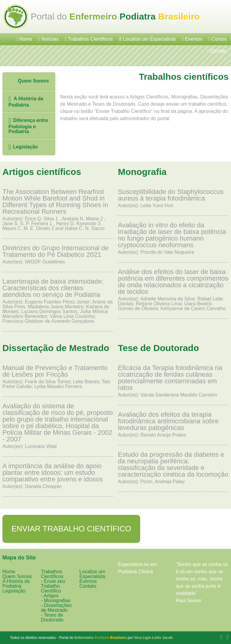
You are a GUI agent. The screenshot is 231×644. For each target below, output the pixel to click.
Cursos (218, 39)
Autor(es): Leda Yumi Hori (173, 198)
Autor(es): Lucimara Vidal (58, 426)
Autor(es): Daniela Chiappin (58, 476)
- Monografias (56, 600)
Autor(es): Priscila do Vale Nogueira (173, 238)
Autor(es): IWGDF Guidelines (58, 255)
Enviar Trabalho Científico (71, 529)
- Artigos (50, 596)
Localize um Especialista (147, 39)
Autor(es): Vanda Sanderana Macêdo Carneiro (173, 381)
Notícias (48, 39)
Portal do (115, 16)
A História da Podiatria (26, 101)
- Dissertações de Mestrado (56, 608)
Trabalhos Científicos (89, 39)
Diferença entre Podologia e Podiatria (28, 126)
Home (24, 39)
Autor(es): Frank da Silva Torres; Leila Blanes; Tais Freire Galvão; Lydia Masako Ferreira (58, 377)
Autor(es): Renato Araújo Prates (173, 424)
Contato (217, 51)
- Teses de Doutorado (52, 617)
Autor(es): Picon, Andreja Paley (173, 468)
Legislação (23, 147)
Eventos (192, 39)
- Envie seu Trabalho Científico (53, 586)
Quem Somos (28, 81)
